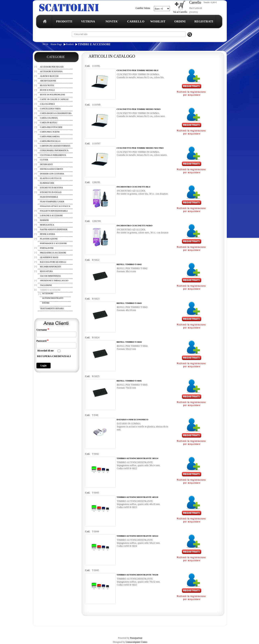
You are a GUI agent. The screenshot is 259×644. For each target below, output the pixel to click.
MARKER (44, 220)
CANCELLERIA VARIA (50, 109)
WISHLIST (158, 21)
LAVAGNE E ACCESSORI (51, 216)
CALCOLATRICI (47, 104)
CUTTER (44, 160)
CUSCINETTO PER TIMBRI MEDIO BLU (138, 70)
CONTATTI (138, 629)
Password (42, 341)
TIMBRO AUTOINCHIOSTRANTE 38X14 (137, 458)
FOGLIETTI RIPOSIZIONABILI (54, 211)
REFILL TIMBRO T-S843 (129, 303)
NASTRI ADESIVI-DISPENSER (54, 229)
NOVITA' (112, 21)
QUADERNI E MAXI (49, 257)
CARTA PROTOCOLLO (50, 141)
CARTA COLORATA (49, 118)
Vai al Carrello (180, 12)
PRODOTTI (64, 21)
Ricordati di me (46, 351)
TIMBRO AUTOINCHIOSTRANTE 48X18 (137, 497)
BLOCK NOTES (47, 85)
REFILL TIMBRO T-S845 (129, 381)
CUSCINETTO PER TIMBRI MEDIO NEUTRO (140, 148)
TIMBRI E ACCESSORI (94, 44)
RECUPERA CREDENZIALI (54, 356)
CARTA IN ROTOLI (49, 123)
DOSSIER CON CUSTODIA (52, 174)
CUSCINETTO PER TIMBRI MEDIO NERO (139, 109)
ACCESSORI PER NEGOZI (52, 67)
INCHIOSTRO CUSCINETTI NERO (134, 226)
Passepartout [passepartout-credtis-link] (136, 638)
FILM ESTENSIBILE (49, 197)
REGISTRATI (204, 21)
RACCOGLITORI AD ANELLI (53, 262)
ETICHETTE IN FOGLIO (51, 192)
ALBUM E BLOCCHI (49, 76)
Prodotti (70, 44)
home (44, 23)
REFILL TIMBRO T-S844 (129, 342)
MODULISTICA (47, 225)
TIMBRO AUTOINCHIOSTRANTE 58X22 (137, 536)
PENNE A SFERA (48, 234)
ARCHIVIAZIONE (48, 81)
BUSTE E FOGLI (47, 90)
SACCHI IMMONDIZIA (50, 276)
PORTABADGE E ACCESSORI (53, 243)
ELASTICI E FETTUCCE (51, 178)
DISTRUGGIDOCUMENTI (52, 169)
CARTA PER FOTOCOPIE (51, 127)
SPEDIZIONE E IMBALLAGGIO (54, 281)
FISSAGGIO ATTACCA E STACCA (55, 206)
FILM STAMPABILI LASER (52, 202)
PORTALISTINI (47, 248)
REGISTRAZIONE (43, 629)
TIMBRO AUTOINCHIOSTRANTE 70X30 (137, 575)
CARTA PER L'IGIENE (50, 132)
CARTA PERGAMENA (50, 136)
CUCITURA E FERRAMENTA (53, 155)
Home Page (56, 44)
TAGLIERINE (46, 285)
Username (43, 330)
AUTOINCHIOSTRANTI (53, 298)
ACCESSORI (48, 294)
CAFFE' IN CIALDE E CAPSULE (54, 99)
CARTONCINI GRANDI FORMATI (55, 146)
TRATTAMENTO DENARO (52, 308)
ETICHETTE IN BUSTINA (51, 188)
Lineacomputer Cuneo (136, 642)
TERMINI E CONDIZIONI (68, 629)
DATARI (46, 303)
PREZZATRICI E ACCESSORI (53, 253)
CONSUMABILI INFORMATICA (54, 150)
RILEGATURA (46, 271)
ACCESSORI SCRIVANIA (51, 71)
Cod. (87, 66)
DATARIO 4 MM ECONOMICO (132, 419)
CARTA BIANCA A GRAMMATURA (56, 113)
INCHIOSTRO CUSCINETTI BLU (134, 187)
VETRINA (88, 21)
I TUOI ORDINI (122, 629)
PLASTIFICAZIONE (49, 239)
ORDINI (180, 21)
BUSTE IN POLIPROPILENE (53, 95)
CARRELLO (136, 21)
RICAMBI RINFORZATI (51, 267)
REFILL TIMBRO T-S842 (129, 264)
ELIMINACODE (47, 183)
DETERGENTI (46, 164)
